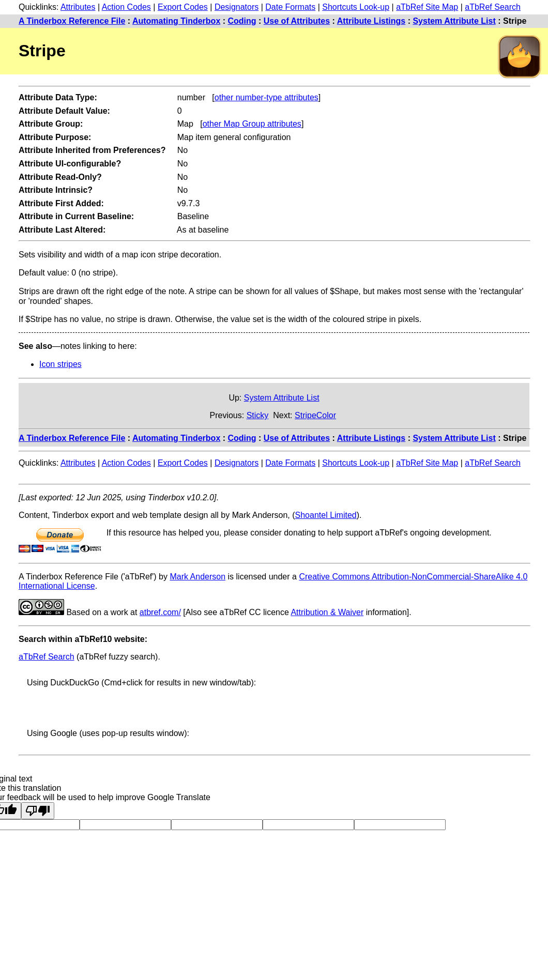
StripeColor (315, 415)
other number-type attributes (267, 97)
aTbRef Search (493, 7)
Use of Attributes (297, 21)
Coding (242, 21)
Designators (237, 7)
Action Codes (126, 7)
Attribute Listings (371, 21)
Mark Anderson (197, 577)
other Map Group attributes (252, 124)
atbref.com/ (160, 612)
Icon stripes (60, 364)
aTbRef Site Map (427, 7)
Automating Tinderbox (176, 21)
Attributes (78, 7)
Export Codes (183, 7)
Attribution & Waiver (327, 612)
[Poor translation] (38, 811)
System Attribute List (454, 21)
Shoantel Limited (326, 515)
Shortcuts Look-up (356, 7)
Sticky (258, 415)
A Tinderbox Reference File (72, 21)
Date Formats (290, 7)
